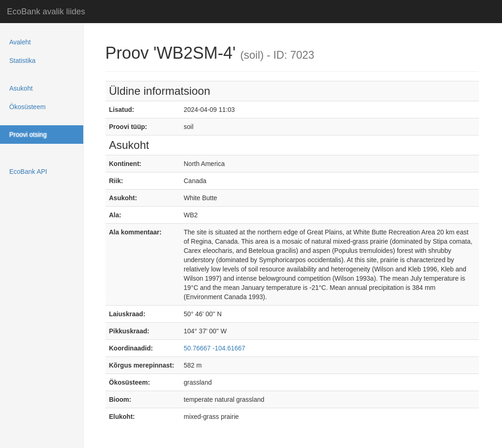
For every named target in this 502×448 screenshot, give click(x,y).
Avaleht (20, 42)
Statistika (22, 61)
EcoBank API (28, 172)
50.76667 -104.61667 (214, 348)
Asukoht (21, 88)
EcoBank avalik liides (46, 12)
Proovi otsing (28, 135)
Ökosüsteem (28, 107)
